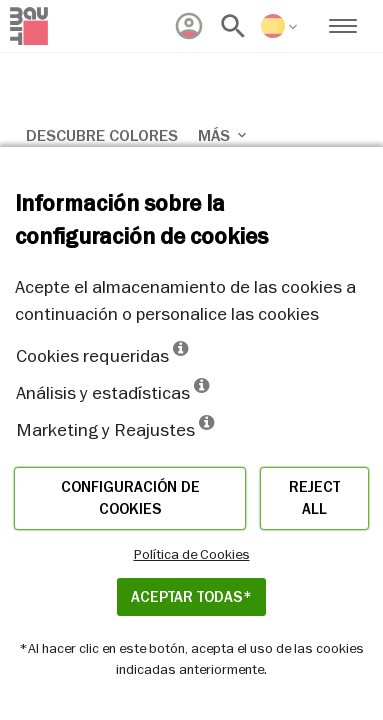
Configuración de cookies (130, 498)
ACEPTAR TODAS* (191, 597)
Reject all (314, 498)
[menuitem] (189, 26)
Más (224, 136)
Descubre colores (102, 136)
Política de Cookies (192, 554)
